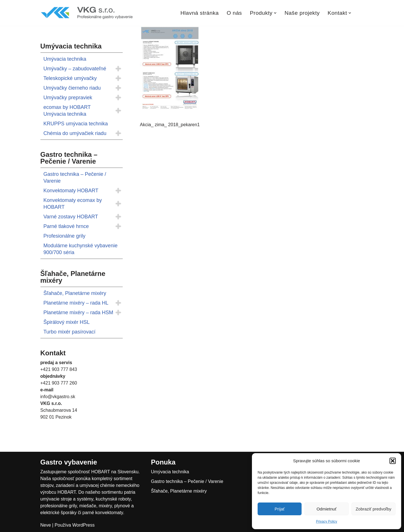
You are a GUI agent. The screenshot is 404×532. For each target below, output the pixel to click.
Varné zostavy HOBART (71, 217)
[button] (393, 461)
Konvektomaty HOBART (71, 191)
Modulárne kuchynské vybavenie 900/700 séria (80, 249)
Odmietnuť (327, 509)
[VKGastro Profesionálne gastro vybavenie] (87, 13)
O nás (234, 13)
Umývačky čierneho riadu (72, 88)
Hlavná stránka (200, 13)
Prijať (280, 509)
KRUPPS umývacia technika (76, 124)
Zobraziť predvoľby (373, 509)
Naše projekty (302, 13)
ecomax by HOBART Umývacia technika (67, 111)
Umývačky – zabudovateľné (75, 69)
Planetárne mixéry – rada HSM (78, 313)
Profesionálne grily (64, 236)
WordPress (84, 525)
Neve (46, 525)
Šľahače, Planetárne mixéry (75, 293)
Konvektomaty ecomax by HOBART (73, 204)
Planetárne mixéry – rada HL (76, 303)
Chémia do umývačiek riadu (75, 133)
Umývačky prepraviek (68, 98)
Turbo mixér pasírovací (69, 332)
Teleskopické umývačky (70, 78)
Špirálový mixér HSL (67, 322)
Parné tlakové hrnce (66, 226)
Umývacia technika (65, 59)
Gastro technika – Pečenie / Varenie (75, 178)
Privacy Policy (327, 522)
